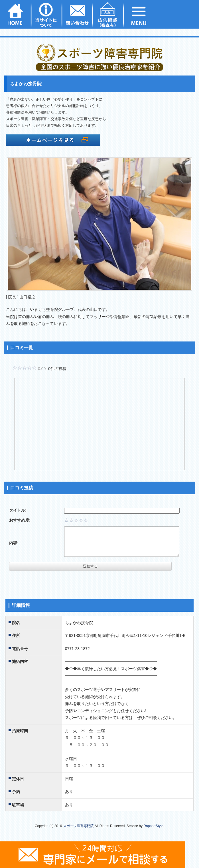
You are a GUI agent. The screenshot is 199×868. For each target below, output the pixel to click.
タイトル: (18, 510)
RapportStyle (153, 826)
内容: (14, 543)
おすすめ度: (20, 520)
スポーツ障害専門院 (78, 826)
